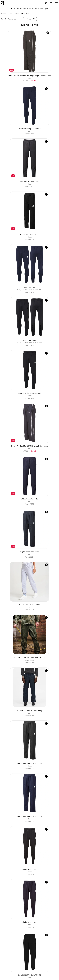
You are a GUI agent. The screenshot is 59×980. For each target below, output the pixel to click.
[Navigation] (56, 3)
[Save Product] (48, 33)
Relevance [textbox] (12, 19)
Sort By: (4, 19)
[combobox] (14, 19)
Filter (31, 19)
